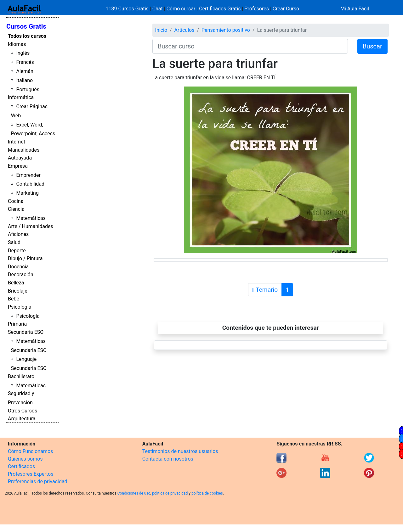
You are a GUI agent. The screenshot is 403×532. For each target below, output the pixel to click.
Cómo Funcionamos (30, 451)
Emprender (28, 175)
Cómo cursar (181, 9)
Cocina (16, 201)
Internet (17, 142)
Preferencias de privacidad (38, 482)
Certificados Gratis (220, 9)
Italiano (24, 80)
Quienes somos (25, 459)
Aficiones (18, 234)
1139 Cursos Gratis (128, 9)
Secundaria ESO (26, 332)
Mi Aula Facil (355, 9)
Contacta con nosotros (168, 459)
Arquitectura (22, 419)
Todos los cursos (27, 36)
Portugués (28, 90)
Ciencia (16, 209)
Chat (158, 9)
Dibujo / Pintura (25, 258)
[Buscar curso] (250, 46)
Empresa (18, 166)
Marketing (27, 193)
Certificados (21, 466)
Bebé (14, 299)
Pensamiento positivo (226, 30)
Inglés (23, 53)
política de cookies (207, 493)
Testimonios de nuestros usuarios (180, 451)
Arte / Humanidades (31, 226)
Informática (21, 97)
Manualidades (24, 150)
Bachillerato (21, 376)
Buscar (372, 46)
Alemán (25, 71)
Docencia (18, 267)
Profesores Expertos (31, 474)
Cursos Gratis (26, 26)
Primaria (17, 324)
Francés (25, 62)
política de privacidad (170, 493)
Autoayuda (20, 158)
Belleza (16, 283)
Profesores (257, 9)
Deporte (17, 251)
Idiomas (17, 44)
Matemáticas (31, 218)
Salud (14, 242)
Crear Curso (286, 9)
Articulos (184, 30)
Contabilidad (30, 184)
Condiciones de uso (134, 493)
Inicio (161, 30)
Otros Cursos (23, 411)
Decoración (21, 274)
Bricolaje (18, 291)
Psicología (20, 307)
